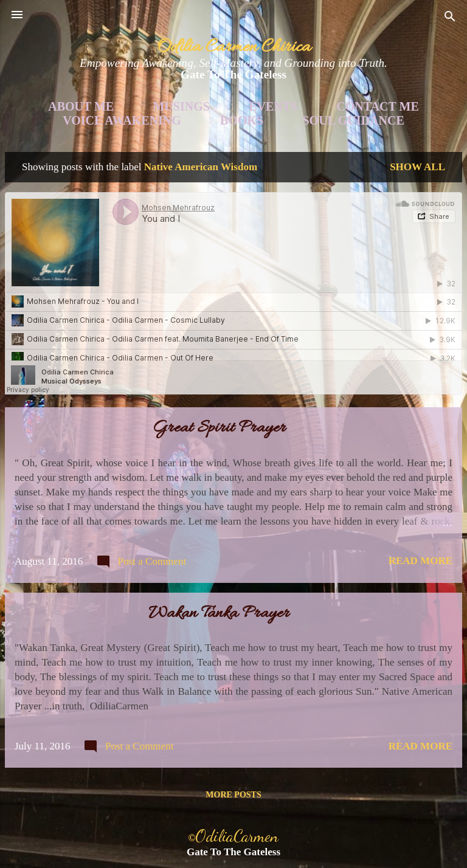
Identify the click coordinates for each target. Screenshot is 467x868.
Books (242, 120)
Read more (420, 561)
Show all (417, 167)
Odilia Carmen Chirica (234, 47)
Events (273, 106)
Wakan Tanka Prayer (219, 614)
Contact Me (377, 106)
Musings (181, 106)
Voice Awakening (122, 120)
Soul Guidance (354, 120)
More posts (233, 795)
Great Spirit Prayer (219, 429)
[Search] (450, 19)
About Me (81, 106)
